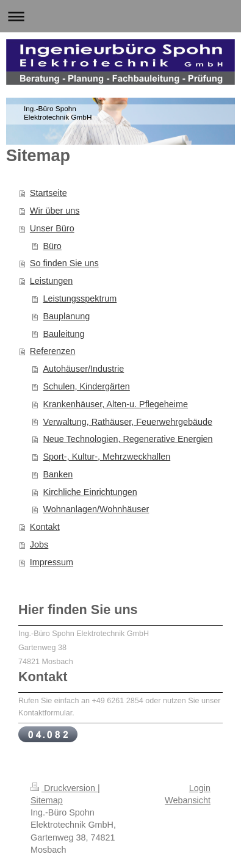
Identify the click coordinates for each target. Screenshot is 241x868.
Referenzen (52, 351)
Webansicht (188, 800)
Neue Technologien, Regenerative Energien (128, 439)
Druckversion (64, 788)
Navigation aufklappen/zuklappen (120, 16)
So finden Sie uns (64, 263)
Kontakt (45, 527)
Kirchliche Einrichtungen (90, 492)
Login (200, 788)
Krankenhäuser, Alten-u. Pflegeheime (115, 404)
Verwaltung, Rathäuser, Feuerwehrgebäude (128, 422)
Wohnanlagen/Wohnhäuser (96, 509)
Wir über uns (55, 211)
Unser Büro (52, 228)
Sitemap (47, 800)
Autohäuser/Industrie (83, 369)
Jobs (39, 544)
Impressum (52, 562)
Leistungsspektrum (80, 298)
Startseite (49, 193)
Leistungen (51, 281)
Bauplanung (66, 316)
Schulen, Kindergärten (86, 386)
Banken (58, 474)
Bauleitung (63, 334)
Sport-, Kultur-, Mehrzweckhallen (106, 457)
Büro (52, 246)
